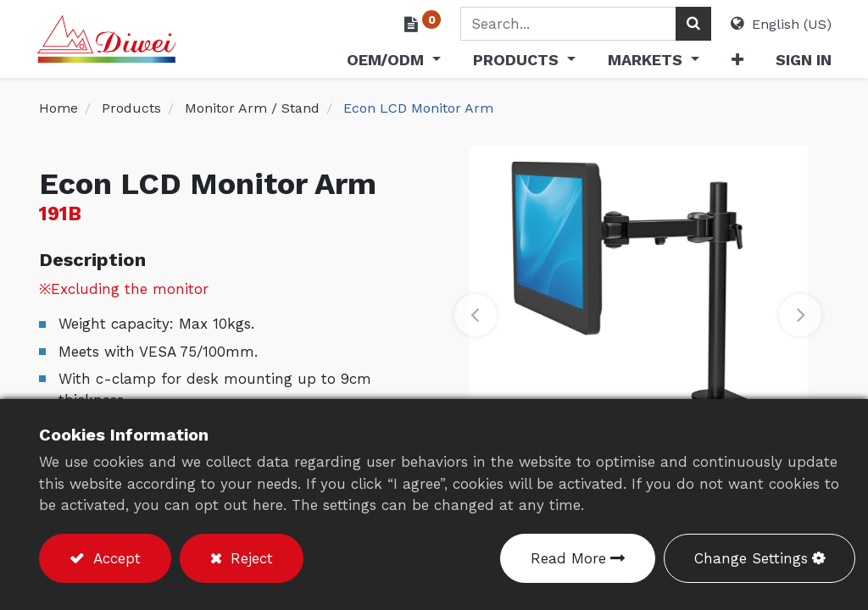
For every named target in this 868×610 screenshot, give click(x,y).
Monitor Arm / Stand (252, 108)
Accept (114, 558)
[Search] (691, 24)
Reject (249, 558)
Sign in (801, 60)
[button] (734, 63)
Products (131, 108)
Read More (568, 558)
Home (58, 108)
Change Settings (751, 558)
